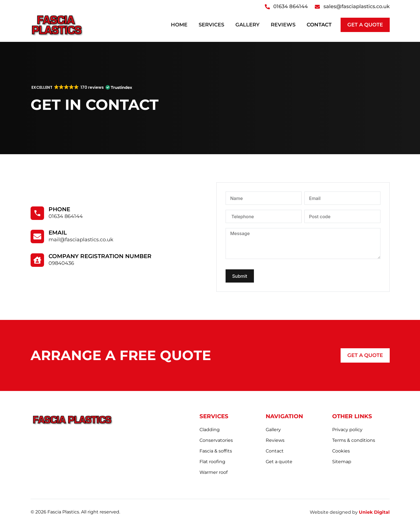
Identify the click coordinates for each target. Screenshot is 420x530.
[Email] (37, 236)
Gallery (247, 25)
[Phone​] (37, 213)
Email (58, 233)
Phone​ (59, 209)
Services (211, 25)
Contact (319, 25)
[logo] (57, 25)
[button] (82, 87)
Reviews (283, 25)
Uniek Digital (374, 512)
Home (179, 25)
